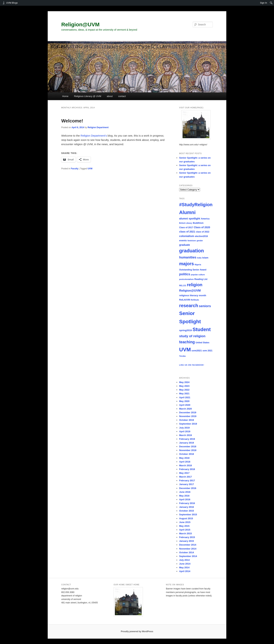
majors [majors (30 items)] (186, 264)
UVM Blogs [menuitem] (12, 3)
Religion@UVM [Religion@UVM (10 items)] (190, 291)
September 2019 (188, 424)
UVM (90, 169)
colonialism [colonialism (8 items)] (187, 236)
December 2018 (188, 446)
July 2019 (184, 428)
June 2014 (185, 564)
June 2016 (185, 492)
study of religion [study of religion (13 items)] (192, 336)
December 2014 (188, 545)
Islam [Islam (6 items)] (205, 258)
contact (122, 96)
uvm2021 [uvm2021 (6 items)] (197, 351)
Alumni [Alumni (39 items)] (187, 212)
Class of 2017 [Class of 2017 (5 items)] (186, 227)
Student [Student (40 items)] (202, 329)
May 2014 (184, 567)
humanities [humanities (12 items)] (188, 257)
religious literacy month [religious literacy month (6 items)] (193, 295)
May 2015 (184, 526)
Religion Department (98, 127)
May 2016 (184, 496)
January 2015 (186, 541)
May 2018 (184, 458)
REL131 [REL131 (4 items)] (183, 285)
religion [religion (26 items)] (195, 285)
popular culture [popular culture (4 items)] (198, 275)
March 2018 (185, 465)
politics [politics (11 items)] (185, 274)
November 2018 (188, 450)
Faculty (74, 169)
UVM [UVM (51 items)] (185, 349)
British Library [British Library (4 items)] (186, 223)
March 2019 (185, 435)
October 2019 (186, 420)
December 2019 (188, 412)
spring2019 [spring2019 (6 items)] (185, 330)
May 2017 (184, 473)
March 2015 (185, 533)
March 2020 (185, 409)
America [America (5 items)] (205, 219)
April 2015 (185, 530)
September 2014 (188, 556)
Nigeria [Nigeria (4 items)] (198, 265)
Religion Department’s (94, 136)
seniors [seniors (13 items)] (205, 306)
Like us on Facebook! (192, 365)
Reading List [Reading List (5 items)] (201, 279)
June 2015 (185, 522)
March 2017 (185, 477)
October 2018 (186, 454)
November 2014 (188, 549)
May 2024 (184, 382)
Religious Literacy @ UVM (88, 96)
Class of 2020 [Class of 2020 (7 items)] (202, 227)
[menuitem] (271, 3)
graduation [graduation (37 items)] (191, 251)
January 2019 (186, 443)
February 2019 (187, 439)
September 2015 (188, 515)
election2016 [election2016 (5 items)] (201, 236)
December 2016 (188, 488)
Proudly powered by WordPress (137, 631)
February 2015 (187, 537)
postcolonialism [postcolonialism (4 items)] (186, 279)
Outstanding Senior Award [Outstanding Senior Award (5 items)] (193, 270)
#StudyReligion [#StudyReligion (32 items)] (196, 205)
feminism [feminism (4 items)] (192, 241)
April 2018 (185, 462)
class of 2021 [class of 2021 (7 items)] (187, 232)
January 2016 (186, 507)
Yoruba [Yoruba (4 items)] (182, 356)
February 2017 (187, 480)
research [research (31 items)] (189, 306)
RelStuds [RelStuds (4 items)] (195, 300)
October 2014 (186, 552)
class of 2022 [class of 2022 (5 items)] (203, 232)
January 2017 (186, 484)
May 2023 (184, 386)
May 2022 (184, 390)
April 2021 (185, 397)
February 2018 (187, 469)
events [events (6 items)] (183, 240)
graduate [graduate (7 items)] (185, 245)
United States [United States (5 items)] (202, 343)
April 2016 (185, 499)
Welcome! (72, 121)
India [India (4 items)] (199, 258)
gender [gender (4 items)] (200, 241)
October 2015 (186, 511)
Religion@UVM (80, 24)
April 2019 (185, 431)
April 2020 (185, 405)
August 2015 (186, 518)
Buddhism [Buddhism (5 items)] (198, 223)
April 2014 (185, 571)
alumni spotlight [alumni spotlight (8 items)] (190, 218)
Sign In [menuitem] (264, 3)
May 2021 (184, 394)
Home (65, 96)
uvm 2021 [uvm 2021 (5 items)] (207, 351)
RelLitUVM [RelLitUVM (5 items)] (185, 300)
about (110, 96)
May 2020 (184, 401)
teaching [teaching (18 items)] (187, 342)
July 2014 (184, 560)
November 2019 (188, 416)
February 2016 (187, 503)
